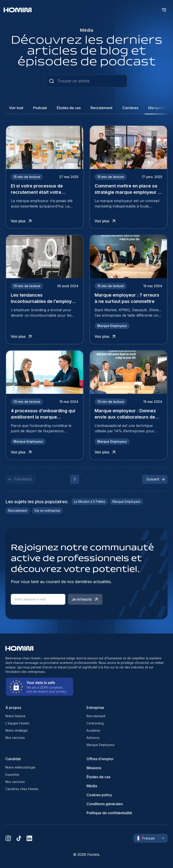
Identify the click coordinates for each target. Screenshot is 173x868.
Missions (94, 768)
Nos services (15, 738)
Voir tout (16, 108)
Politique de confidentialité (109, 813)
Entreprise (95, 708)
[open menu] (164, 10)
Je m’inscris (85, 599)
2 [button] (86, 479)
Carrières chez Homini (22, 789)
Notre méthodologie (20, 767)
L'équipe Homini (17, 723)
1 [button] (75, 479)
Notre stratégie (17, 730)
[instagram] (8, 838)
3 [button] (98, 479)
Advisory (93, 738)
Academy (93, 730)
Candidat (13, 759)
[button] (155, 479)
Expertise (12, 774)
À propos (13, 708)
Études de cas (98, 777)
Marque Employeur (101, 745)
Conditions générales (105, 804)
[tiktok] (19, 838)
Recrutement (96, 716)
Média (92, 786)
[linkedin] (29, 838)
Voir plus (22, 221)
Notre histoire (15, 716)
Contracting (95, 723)
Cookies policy (99, 795)
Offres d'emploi (100, 759)
